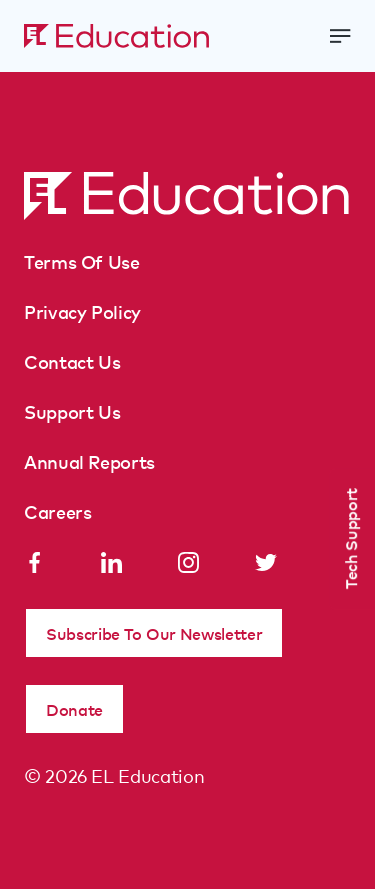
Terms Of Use (82, 261)
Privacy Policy (82, 311)
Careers (57, 511)
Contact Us (72, 361)
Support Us (72, 411)
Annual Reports (89, 461)
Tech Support (350, 538)
